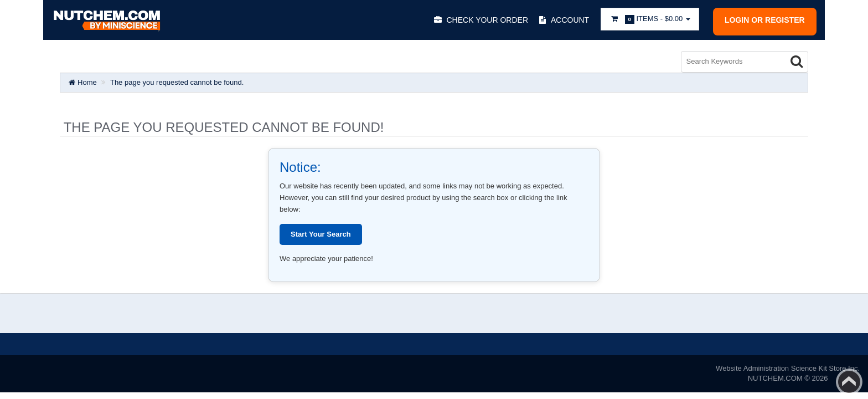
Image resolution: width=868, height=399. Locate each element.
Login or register (765, 20)
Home (82, 82)
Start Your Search (321, 234)
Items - (650, 19)
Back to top (849, 382)
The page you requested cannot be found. (177, 82)
